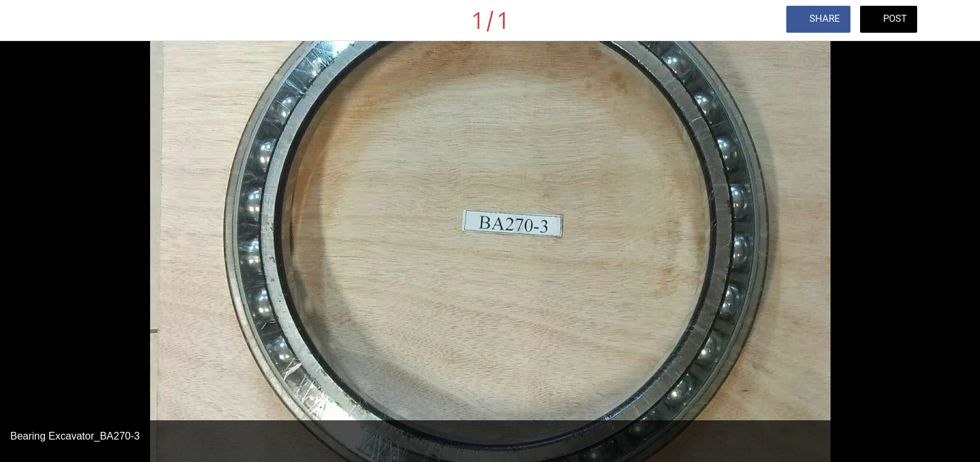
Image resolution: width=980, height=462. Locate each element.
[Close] (26, 21)
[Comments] (954, 21)
